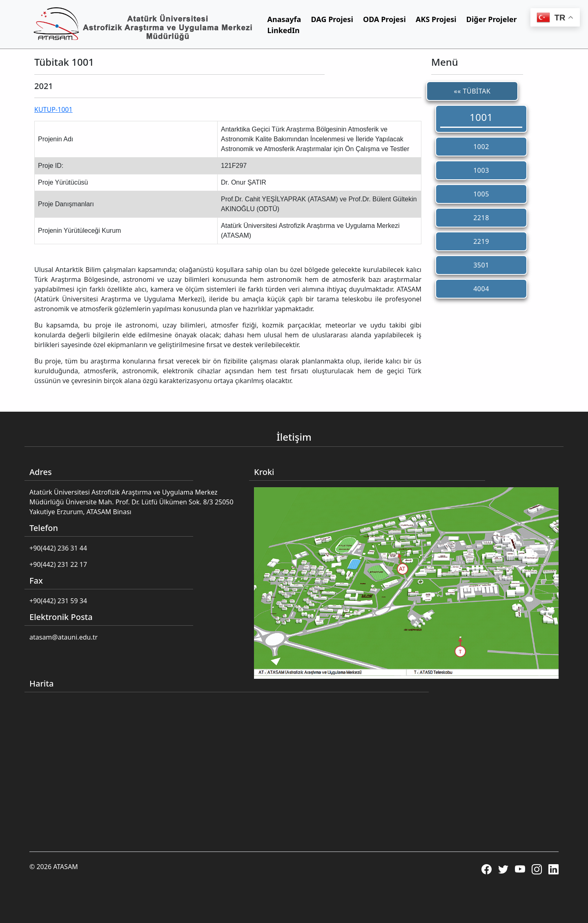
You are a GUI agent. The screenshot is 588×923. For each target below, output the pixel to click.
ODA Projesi (384, 19)
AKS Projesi (436, 19)
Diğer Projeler (492, 19)
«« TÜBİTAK (472, 91)
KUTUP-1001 (53, 109)
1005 (481, 194)
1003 (481, 170)
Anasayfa (284, 19)
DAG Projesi (332, 19)
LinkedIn (284, 30)
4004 (481, 289)
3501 (481, 265)
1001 (481, 117)
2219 (481, 241)
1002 (481, 147)
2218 (481, 218)
